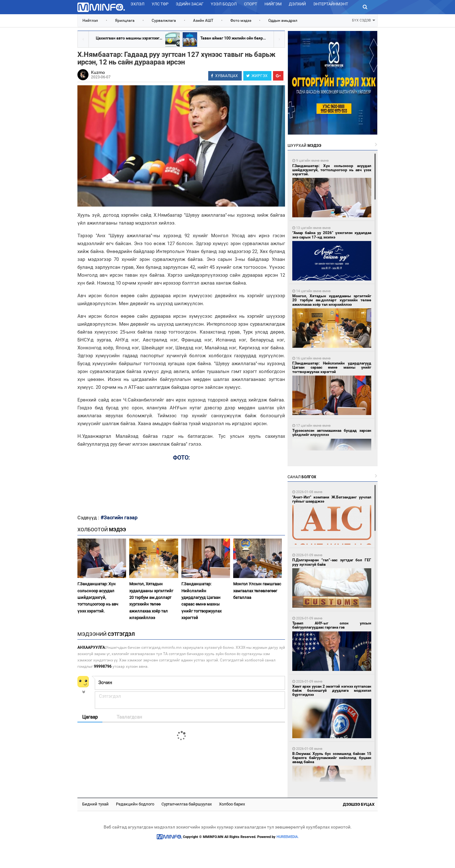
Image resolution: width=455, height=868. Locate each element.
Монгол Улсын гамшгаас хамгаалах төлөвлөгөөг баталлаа (257, 591)
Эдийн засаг (190, 4)
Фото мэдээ (241, 21)
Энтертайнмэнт (331, 4)
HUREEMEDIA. (288, 837)
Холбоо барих (232, 804)
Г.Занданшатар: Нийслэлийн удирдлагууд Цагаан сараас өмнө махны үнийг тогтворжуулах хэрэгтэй (201, 601)
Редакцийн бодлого (135, 804)
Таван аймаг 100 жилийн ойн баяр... (233, 38)
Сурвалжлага (164, 21)
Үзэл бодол (224, 4)
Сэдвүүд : (89, 518)
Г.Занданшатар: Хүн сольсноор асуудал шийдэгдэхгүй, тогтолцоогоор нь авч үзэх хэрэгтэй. (98, 597)
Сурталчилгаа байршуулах (187, 804)
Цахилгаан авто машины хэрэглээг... (129, 38)
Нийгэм (273, 4)
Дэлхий (297, 4)
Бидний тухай (95, 804)
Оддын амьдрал (283, 21)
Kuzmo (98, 72)
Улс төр (160, 4)
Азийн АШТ (203, 21)
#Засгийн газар (119, 518)
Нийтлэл (90, 21)
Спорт (251, 4)
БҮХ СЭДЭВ (364, 20)
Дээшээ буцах (359, 804)
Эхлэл (137, 4)
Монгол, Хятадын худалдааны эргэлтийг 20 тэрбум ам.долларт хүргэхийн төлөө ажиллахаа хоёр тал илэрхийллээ (151, 601)
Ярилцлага (125, 21)
